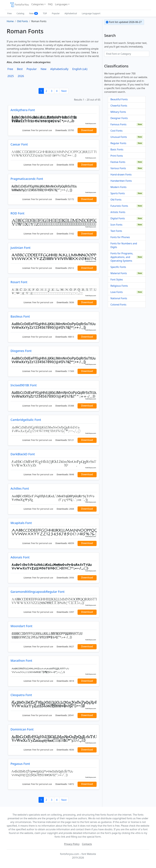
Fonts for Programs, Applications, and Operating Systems (122, 257)
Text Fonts (116, 231)
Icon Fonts (116, 225)
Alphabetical (71, 13)
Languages (61, 4)
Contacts (87, 844)
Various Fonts (118, 168)
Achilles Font (20, 488)
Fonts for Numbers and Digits (124, 245)
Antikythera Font (23, 110)
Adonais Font (20, 557)
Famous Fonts (118, 124)
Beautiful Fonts (119, 99)
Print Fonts (117, 156)
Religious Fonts (119, 286)
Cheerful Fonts (119, 106)
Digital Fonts (118, 218)
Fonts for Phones (120, 237)
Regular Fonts (118, 143)
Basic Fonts (117, 149)
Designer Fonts (119, 118)
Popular (56, 13)
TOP (45, 13)
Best (20, 69)
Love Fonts (117, 292)
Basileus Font (20, 316)
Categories (38, 4)
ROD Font (17, 213)
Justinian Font (20, 248)
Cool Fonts (116, 131)
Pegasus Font (20, 764)
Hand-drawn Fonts (121, 175)
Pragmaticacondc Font (27, 179)
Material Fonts (119, 273)
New (34, 13)
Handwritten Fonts (121, 181)
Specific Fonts (118, 267)
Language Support (91, 13)
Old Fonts (116, 200)
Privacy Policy (72, 844)
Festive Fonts (118, 162)
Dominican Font (22, 729)
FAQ (50, 4)
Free (10, 13)
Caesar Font (19, 144)
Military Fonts (118, 112)
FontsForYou (19, 5)
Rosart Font (19, 282)
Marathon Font (21, 661)
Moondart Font (21, 626)
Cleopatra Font (21, 695)
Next (64, 91)
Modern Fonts (118, 187)
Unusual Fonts (119, 137)
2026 (21, 76)
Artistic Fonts (118, 212)
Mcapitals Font (21, 523)
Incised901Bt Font (24, 385)
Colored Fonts (118, 305)
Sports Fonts (118, 193)
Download (87, 130)
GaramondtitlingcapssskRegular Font (38, 592)
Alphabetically (59, 69)
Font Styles (117, 280)
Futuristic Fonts (119, 206)
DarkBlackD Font (23, 454)
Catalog (20, 13)
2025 (11, 76)
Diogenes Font (21, 351)
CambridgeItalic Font (26, 420)
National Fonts (119, 298)
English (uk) (80, 69)
